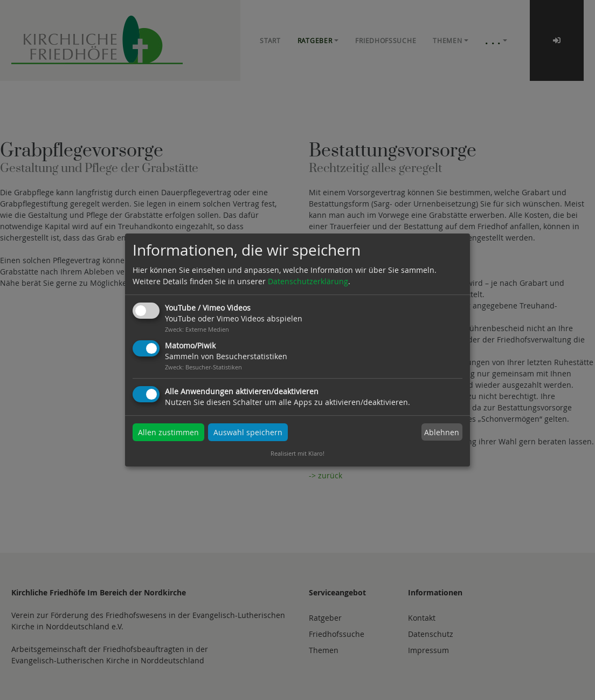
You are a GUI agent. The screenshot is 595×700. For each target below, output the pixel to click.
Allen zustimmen (168, 432)
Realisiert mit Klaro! (297, 453)
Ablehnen (442, 432)
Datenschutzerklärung (308, 281)
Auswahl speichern (248, 432)
